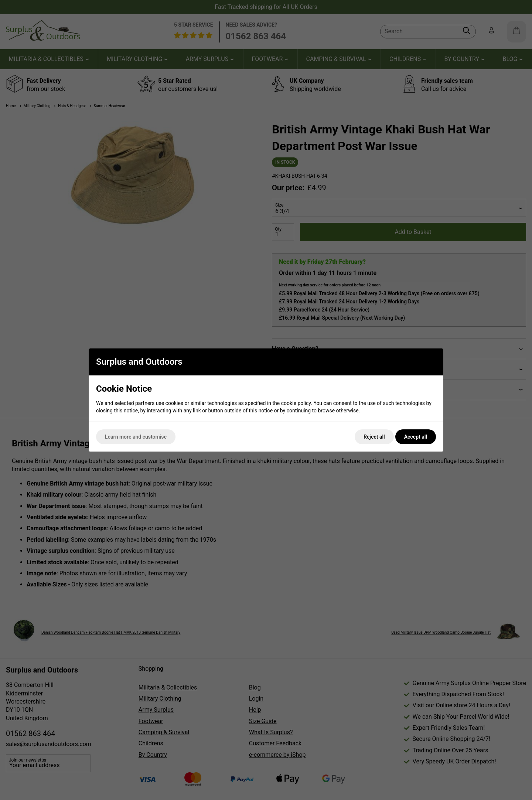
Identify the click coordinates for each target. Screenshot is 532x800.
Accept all (416, 437)
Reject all (374, 437)
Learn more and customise (136, 437)
